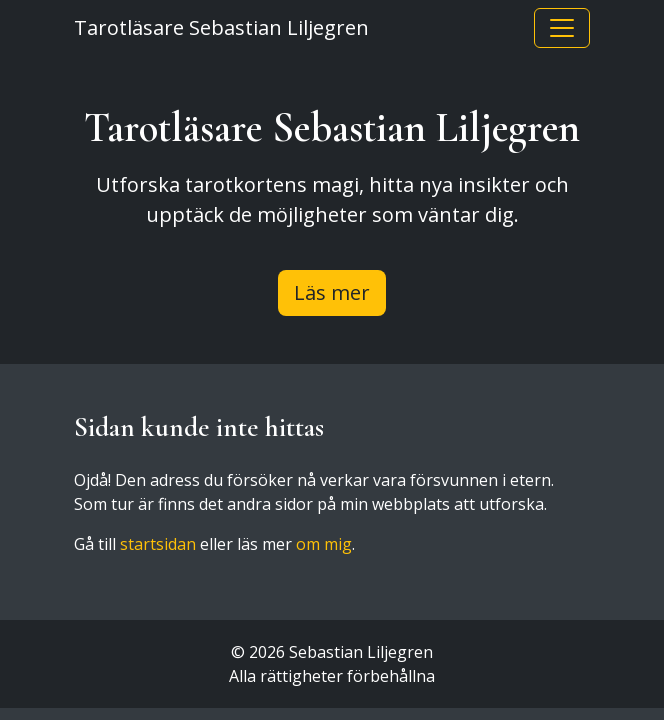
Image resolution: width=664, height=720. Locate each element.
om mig (324, 544)
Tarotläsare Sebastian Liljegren (221, 27)
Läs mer (332, 292)
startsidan (158, 544)
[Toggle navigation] (562, 28)
